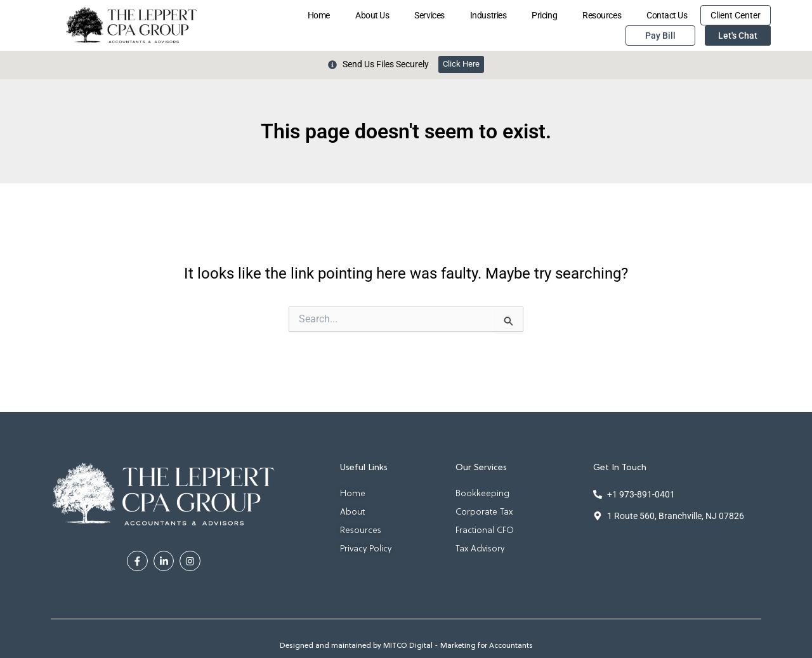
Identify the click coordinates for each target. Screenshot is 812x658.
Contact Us (667, 15)
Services (429, 15)
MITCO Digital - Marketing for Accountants (458, 647)
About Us (372, 15)
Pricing (544, 15)
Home (319, 15)
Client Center (736, 15)
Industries (488, 15)
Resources (602, 15)
